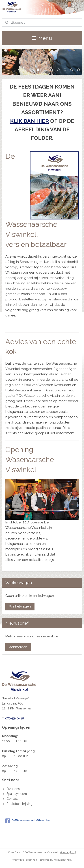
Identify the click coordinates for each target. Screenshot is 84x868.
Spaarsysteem (17, 794)
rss (73, 852)
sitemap (65, 852)
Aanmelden (18, 647)
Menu (42, 38)
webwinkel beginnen (25, 860)
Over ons (13, 789)
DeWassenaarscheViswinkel (28, 821)
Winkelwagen (20, 606)
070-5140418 (15, 718)
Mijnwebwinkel (63, 860)
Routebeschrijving (19, 804)
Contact (12, 799)
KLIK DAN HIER (29, 121)
